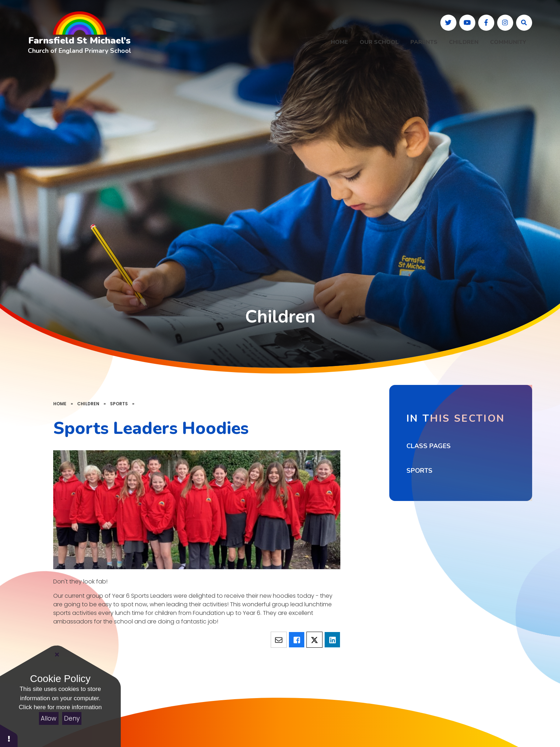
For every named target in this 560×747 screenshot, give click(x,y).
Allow (49, 718)
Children (88, 404)
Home (60, 404)
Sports (119, 404)
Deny (72, 718)
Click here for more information (60, 707)
